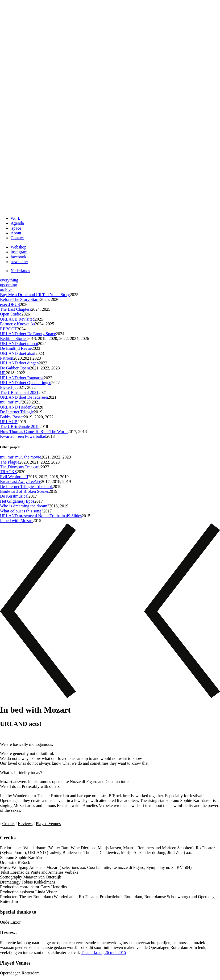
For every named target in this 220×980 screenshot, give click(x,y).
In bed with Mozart (16, 521)
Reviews (25, 824)
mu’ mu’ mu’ (11, 402)
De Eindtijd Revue (16, 348)
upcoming (9, 285)
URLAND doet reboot (19, 344)
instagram (19, 252)
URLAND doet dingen (19, 363)
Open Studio (11, 314)
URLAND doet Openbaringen (26, 383)
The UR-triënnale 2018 (20, 426)
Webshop (18, 247)
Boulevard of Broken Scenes (24, 491)
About (16, 233)
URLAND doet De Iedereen (24, 397)
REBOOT (9, 329)
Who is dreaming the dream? (25, 506)
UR (3, 373)
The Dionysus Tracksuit (20, 467)
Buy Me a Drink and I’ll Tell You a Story (35, 295)
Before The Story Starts (20, 299)
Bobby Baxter (12, 417)
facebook (18, 257)
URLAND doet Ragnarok (22, 378)
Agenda (17, 223)
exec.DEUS (10, 304)
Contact (17, 238)
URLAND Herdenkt (17, 407)
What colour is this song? (22, 511)
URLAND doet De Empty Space (28, 334)
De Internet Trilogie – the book (26, 487)
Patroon (7, 358)
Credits (8, 824)
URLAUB (9, 422)
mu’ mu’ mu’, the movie (20, 457)
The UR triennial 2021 (19, 392)
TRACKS (8, 472)
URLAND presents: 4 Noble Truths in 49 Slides (41, 516)
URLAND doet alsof (18, 353)
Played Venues (48, 824)
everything (9, 280)
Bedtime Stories (14, 338)
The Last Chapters (16, 309)
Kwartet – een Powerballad (23, 436)
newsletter (19, 262)
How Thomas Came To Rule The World (34, 432)
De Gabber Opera (15, 368)
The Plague (10, 462)
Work (15, 218)
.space (16, 228)
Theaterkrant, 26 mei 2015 (103, 952)
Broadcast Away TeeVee (20, 481)
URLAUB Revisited (17, 319)
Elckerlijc (8, 387)
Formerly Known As (18, 324)
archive (6, 290)
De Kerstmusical (14, 496)
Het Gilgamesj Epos (17, 501)
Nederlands (20, 271)
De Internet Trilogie (17, 412)
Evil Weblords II (14, 477)
